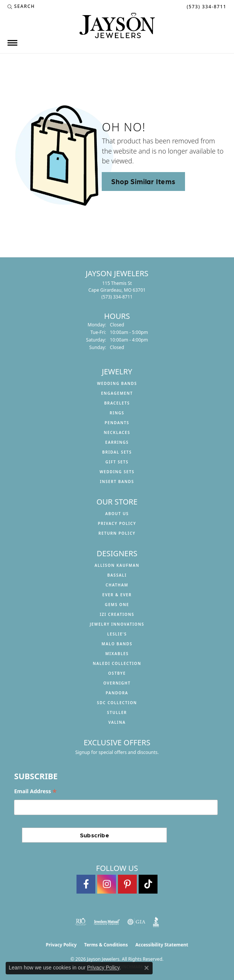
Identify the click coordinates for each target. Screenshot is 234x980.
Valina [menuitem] (117, 722)
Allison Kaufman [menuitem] (117, 565)
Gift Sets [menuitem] (117, 462)
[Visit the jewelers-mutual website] (107, 922)
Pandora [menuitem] (117, 693)
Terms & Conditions (106, 945)
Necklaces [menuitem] (117, 432)
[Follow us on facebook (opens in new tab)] (86, 884)
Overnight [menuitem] (117, 683)
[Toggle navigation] (12, 43)
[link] (206, 6)
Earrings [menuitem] (117, 442)
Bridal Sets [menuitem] (117, 452)
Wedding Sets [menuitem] (117, 472)
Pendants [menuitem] (117, 423)
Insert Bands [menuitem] (117, 482)
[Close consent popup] (147, 968)
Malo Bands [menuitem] (117, 644)
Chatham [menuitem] (117, 585)
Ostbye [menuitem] (117, 673)
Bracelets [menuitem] (117, 403)
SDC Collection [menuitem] (117, 703)
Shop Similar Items (143, 181)
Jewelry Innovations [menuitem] (117, 624)
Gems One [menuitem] (117, 605)
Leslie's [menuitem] (117, 634)
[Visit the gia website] (136, 922)
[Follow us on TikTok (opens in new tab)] (148, 884)
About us (117, 514)
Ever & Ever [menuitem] (117, 595)
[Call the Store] (117, 297)
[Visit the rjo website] (81, 922)
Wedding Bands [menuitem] (117, 383)
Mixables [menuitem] (117, 654)
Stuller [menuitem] (117, 712)
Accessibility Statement (162, 945)
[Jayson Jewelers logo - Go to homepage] (117, 25)
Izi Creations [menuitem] (117, 614)
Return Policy (117, 533)
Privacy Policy (117, 523)
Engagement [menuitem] (117, 393)
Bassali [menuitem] (117, 575)
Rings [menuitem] (117, 413)
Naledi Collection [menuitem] (117, 663)
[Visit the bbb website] (156, 922)
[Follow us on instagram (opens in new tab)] (107, 884)
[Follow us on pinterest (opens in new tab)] (127, 884)
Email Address (35, 791)
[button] (21, 6)
